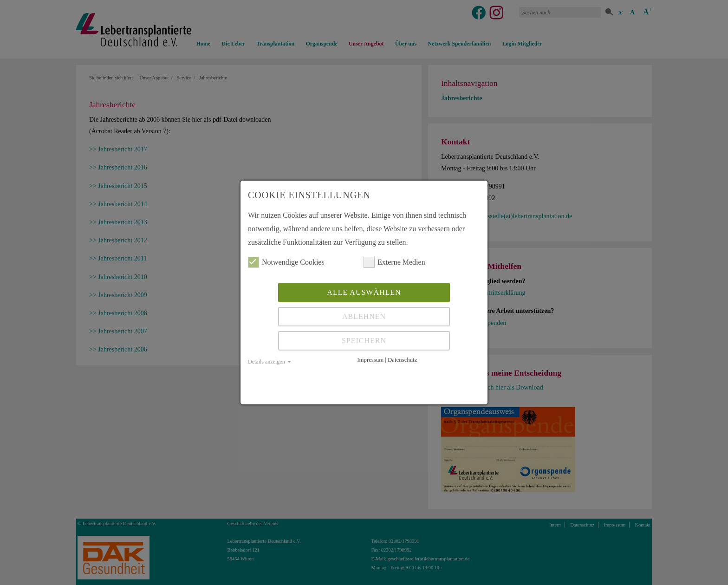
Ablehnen (364, 316)
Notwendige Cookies (286, 262)
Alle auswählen (364, 292)
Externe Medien (394, 262)
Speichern (364, 341)
